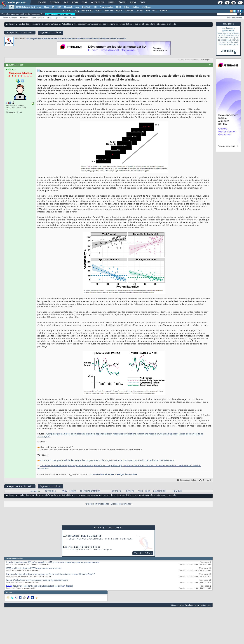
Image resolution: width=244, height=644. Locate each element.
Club (142, 2)
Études (122, 2)
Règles (73, 18)
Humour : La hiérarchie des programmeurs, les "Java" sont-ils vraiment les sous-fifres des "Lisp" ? (50, 574)
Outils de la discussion (188, 60)
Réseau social (36, 18)
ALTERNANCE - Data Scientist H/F (82, 536)
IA (53, 7)
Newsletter (97, 2)
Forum (12, 24)
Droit (133, 2)
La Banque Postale (80, 550)
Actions (23, 18)
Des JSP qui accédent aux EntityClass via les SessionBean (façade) (43, 586)
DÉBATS (139, 11)
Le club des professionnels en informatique (38, 24)
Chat (84, 2)
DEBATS (130, 491)
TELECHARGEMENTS (90, 491)
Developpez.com (192, 605)
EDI (95, 7)
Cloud (47, 7)
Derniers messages (9, 18)
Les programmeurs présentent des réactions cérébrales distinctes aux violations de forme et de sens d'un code (76, 39)
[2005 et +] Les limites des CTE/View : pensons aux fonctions (34, 568)
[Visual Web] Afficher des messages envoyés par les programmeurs (37, 580)
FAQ (66, 2)
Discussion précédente (97, 504)
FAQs (64, 491)
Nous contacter (178, 605)
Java (77, 7)
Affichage (205, 60)
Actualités (66, 24)
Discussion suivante (121, 504)
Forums (42, 2)
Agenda (57, 18)
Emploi (111, 2)
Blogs (75, 2)
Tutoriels (55, 2)
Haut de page (205, 605)
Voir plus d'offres (143, 553)
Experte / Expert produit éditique (82, 547)
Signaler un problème (50, 32)
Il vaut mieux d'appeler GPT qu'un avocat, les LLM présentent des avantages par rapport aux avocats (53, 562)
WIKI (148, 11)
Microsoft (68, 7)
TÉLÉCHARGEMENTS (113, 11)
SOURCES (129, 11)
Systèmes (147, 7)
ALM (59, 7)
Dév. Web (86, 7)
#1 (210, 65)
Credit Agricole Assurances (86, 539)
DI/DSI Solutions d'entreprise (28, 7)
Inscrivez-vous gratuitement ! (60, 14)
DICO (155, 11)
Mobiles (136, 7)
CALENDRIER (159, 491)
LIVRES (99, 11)
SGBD (118, 7)
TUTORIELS (68, 11)
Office (127, 7)
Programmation (106, 7)
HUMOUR (164, 11)
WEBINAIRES (87, 11)
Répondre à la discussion (20, 33)
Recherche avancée (234, 18)
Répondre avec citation (187, 480)
